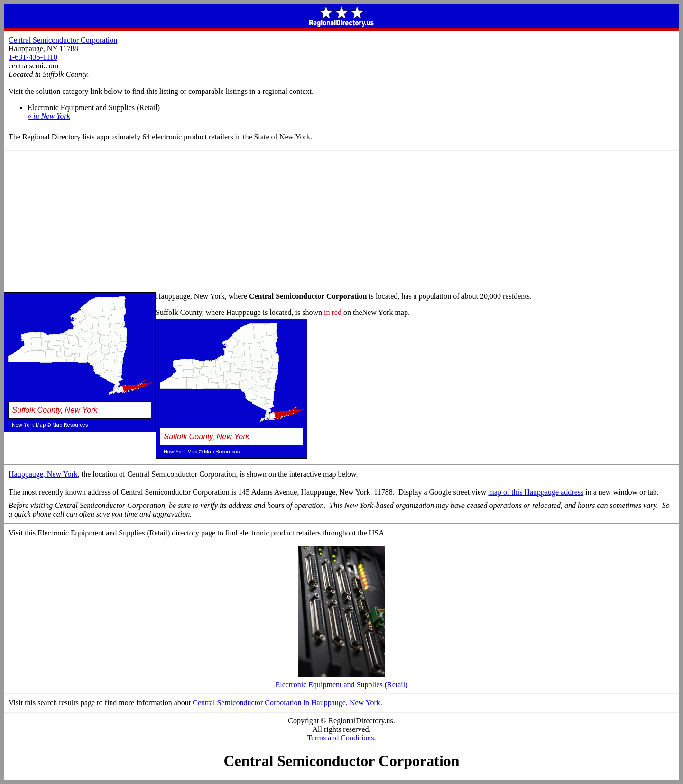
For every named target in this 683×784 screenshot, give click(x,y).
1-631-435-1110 (33, 57)
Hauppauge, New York (43, 474)
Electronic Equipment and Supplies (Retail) (341, 681)
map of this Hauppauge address (536, 492)
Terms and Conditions (340, 738)
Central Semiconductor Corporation (63, 40)
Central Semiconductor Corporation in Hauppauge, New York (286, 703)
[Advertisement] (341, 222)
